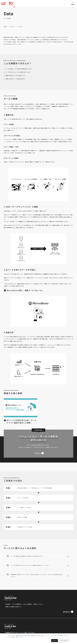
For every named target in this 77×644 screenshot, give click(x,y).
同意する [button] (55, 641)
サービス (12, 27)
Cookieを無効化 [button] (64, 641)
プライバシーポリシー (48, 636)
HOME (5, 27)
